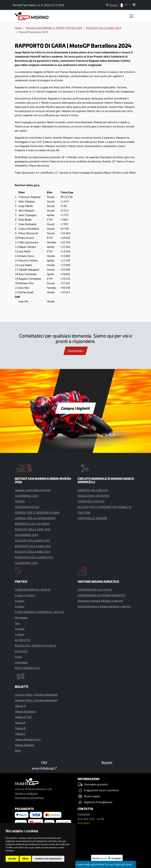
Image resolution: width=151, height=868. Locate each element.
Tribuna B (20, 728)
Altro (18, 751)
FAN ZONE (84, 512)
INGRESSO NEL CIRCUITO (93, 490)
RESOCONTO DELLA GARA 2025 (34, 557)
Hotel (18, 657)
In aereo (20, 601)
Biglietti (107, 762)
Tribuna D (20, 706)
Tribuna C (20, 734)
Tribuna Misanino (24, 745)
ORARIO (20, 501)
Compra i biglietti (76, 408)
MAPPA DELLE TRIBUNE (92, 518)
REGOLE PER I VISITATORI (94, 496)
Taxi (17, 623)
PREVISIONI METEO (27, 507)
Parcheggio (21, 618)
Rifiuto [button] (25, 859)
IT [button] (124, 5)
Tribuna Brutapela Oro (28, 739)
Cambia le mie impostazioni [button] (48, 859)
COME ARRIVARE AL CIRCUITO (33, 590)
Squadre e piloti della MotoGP (33, 490)
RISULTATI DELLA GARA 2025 (33, 540)
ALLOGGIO (21, 651)
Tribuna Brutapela (25, 711)
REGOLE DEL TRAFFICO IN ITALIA (35, 645)
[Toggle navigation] (131, 16)
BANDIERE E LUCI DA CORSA (32, 524)
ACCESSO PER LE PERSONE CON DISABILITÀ (105, 507)
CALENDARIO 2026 (26, 496)
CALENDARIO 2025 (26, 563)
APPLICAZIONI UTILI (28, 668)
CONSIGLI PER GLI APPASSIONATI (35, 518)
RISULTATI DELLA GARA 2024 (103, 28)
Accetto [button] (12, 859)
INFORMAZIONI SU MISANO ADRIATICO (101, 595)
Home (18, 28)
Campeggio (21, 662)
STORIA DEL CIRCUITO (91, 501)
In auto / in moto (25, 595)
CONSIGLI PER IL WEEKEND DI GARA (37, 512)
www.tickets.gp (44, 768)
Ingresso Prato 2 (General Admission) (36, 695)
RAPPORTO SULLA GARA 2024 (33, 546)
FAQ (44, 762)
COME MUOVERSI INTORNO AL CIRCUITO (40, 612)
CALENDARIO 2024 (26, 535)
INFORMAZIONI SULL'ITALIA (95, 590)
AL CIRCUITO (22, 640)
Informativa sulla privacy (29, 798)
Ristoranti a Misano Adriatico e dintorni (100, 601)
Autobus (20, 629)
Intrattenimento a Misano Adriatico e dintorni (104, 606)
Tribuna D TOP (23, 717)
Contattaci (76, 351)
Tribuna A (20, 723)
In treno (20, 606)
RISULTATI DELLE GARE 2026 (33, 529)
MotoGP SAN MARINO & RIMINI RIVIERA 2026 (54, 28)
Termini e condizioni (26, 793)
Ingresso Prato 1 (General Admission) (36, 700)
